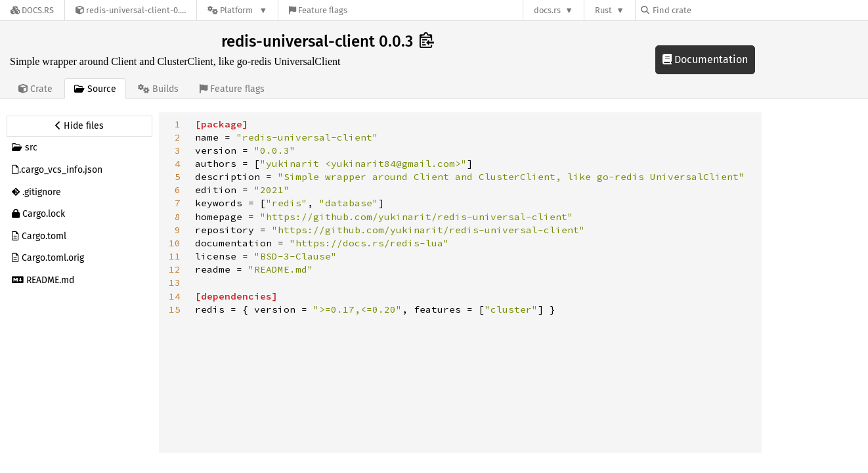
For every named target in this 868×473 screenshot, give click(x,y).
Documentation (705, 59)
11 (175, 256)
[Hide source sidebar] (79, 126)
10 (175, 243)
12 (175, 269)
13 (175, 282)
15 (175, 309)
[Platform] (237, 10)
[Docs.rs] (32, 10)
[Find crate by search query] (706, 10)
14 (175, 296)
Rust (603, 10)
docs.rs (547, 10)
